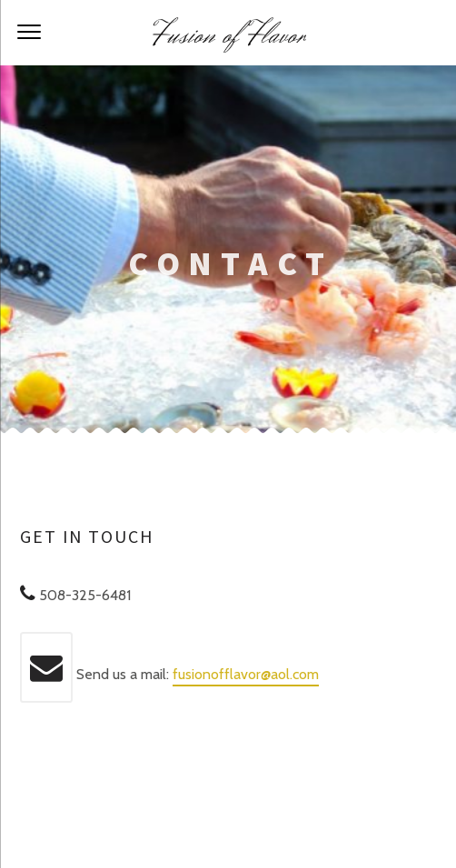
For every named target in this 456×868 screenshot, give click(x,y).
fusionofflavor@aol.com (246, 674)
